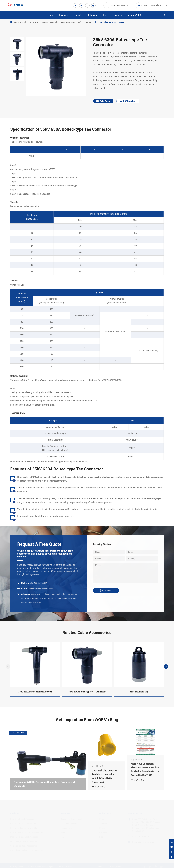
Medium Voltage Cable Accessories (25, 837)
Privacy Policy (116, 866)
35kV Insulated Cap (139, 694)
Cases (102, 828)
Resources (117, 15)
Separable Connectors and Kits (45, 22)
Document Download (70, 823)
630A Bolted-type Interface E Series (76, 22)
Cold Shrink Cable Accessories (23, 823)
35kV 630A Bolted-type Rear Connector (87, 694)
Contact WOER (134, 15)
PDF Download (128, 101)
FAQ (62, 837)
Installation (104, 832)
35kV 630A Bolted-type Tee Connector (109, 22)
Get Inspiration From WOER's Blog (87, 722)
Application (104, 823)
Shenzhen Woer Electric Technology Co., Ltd (40, 866)
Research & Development (71, 819)
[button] (8, 668)
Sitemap (100, 866)
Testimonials (66, 828)
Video (63, 832)
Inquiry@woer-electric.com (155, 5)
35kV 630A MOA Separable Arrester (35, 694)
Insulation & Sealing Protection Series (26, 850)
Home (51, 15)
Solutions (92, 15)
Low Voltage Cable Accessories (24, 841)
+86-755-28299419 (120, 5)
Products (78, 15)
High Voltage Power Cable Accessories (27, 832)
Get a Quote (103, 101)
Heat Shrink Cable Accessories (23, 819)
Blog (104, 15)
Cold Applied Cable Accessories (24, 845)
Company (64, 15)
